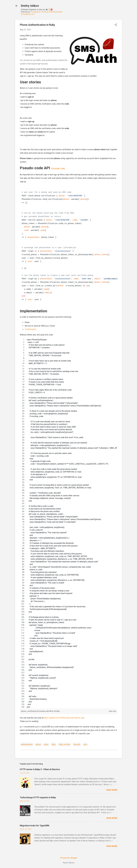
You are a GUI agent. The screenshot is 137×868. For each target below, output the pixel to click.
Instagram (35, 12)
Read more (112, 790)
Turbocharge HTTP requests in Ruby (38, 797)
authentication (27, 744)
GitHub (60, 12)
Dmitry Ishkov (30, 6)
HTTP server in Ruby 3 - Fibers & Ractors (40, 769)
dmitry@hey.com (28, 14)
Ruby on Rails (65, 744)
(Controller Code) (58, 169)
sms (85, 744)
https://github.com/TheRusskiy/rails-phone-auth (64, 718)
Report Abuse (69, 863)
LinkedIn (52, 12)
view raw (112, 711)
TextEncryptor (30, 329)
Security (77, 744)
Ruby (54, 744)
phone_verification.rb (30, 711)
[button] (116, 25)
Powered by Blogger (69, 858)
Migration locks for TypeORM (35, 826)
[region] (69, 523)
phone (38, 744)
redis (46, 744)
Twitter (43, 12)
